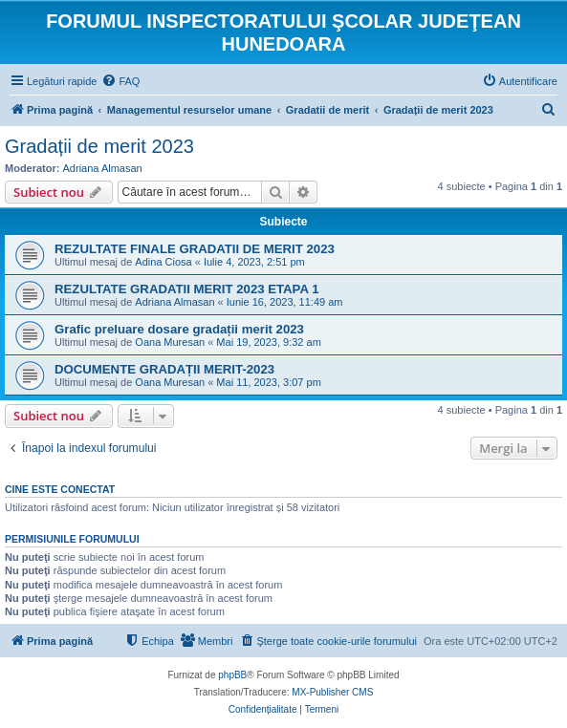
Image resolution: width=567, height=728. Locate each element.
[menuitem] (120, 81)
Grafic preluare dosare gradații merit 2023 (179, 329)
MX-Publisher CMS (332, 692)
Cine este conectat (60, 489)
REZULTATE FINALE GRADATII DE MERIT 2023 (195, 249)
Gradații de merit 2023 (99, 146)
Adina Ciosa (163, 262)
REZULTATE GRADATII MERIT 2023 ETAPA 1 (186, 289)
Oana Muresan (170, 342)
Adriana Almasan (103, 168)
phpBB (232, 675)
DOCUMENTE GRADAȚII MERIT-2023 (164, 369)
